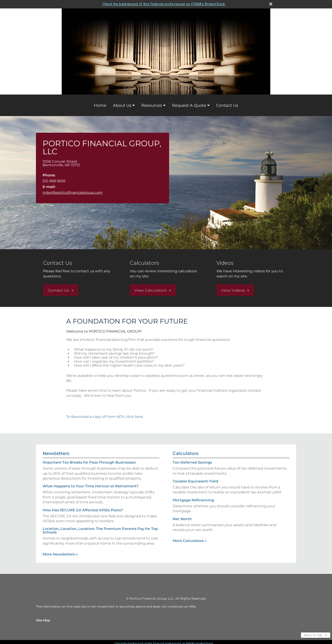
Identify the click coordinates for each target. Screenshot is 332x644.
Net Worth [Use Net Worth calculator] (182, 519)
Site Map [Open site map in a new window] (43, 620)
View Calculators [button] (151, 290)
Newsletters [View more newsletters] (56, 453)
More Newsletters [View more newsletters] (60, 554)
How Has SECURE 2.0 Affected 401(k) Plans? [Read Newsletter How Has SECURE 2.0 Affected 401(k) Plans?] (83, 510)
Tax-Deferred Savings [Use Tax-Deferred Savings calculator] (192, 462)
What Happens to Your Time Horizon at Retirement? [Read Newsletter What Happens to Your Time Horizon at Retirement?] (91, 486)
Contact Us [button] (58, 290)
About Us (122, 105)
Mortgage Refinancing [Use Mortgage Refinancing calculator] (193, 500)
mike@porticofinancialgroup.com (73, 193)
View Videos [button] (233, 290)
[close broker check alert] (271, 4)
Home (100, 105)
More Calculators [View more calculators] (190, 541)
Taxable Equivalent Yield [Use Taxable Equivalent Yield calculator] (195, 481)
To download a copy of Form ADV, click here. (105, 417)
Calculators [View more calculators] (186, 453)
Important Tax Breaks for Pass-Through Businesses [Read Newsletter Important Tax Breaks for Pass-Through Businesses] (89, 462)
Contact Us (227, 105)
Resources (152, 105)
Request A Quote (189, 105)
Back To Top (316, 635)
